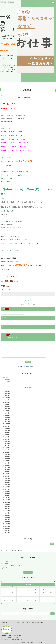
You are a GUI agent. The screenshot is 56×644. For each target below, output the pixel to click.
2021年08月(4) (6, 495)
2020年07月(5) (6, 520)
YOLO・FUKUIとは (7, 622)
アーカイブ (28, 388)
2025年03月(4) (6, 416)
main (27, 366)
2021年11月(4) (6, 490)
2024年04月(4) (6, 436)
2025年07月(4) (6, 408)
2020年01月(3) (6, 531)
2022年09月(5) (6, 471)
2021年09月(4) (6, 494)
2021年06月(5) (6, 499)
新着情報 (26, 622)
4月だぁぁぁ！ (6, 563)
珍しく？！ (5, 569)
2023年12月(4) (6, 444)
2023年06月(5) (6, 455)
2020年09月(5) (6, 516)
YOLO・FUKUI (7, 2)
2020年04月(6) (6, 525)
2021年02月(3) (6, 506)
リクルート (18, 622)
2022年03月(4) (6, 482)
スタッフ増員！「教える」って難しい (11, 565)
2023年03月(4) (6, 460)
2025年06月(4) (6, 410)
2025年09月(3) (6, 405)
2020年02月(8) (6, 529)
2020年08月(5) (6, 518)
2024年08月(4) (6, 429)
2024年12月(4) (6, 421)
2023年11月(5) (6, 445)
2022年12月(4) (6, 466)
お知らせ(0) (6, 378)
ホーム (3, 550)
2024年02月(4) (6, 440)
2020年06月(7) (6, 521)
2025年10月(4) (6, 403)
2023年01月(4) (6, 464)
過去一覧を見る (28, 572)
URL (3, 327)
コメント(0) (16, 294)
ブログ (32, 622)
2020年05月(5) (6, 523)
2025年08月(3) (6, 406)
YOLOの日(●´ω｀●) (7, 561)
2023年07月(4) (6, 453)
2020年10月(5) (6, 514)
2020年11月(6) (6, 512)
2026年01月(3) (6, 397)
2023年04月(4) (6, 458)
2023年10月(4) (6, 447)
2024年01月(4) (6, 442)
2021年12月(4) (6, 488)
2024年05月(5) (6, 434)
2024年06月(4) (6, 432)
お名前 (5, 309)
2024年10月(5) (6, 425)
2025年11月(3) (6, 401)
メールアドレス (6, 318)
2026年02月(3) (6, 395)
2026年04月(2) (6, 392)
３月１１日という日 (7, 567)
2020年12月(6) (6, 510)
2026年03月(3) (6, 394)
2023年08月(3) (6, 451)
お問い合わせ (40, 622)
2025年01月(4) (6, 419)
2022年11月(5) (6, 468)
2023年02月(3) (6, 462)
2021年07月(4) (6, 497)
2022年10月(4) (6, 470)
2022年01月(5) (6, 486)
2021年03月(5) (6, 505)
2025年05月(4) (6, 412)
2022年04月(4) (6, 481)
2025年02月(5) (6, 418)
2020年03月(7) (6, 527)
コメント (10, 336)
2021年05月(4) (6, 501)
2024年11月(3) (6, 423)
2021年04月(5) (6, 503)
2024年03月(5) (6, 438)
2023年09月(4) (6, 449)
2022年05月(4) (6, 479)
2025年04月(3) (6, 414)
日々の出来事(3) (7, 381)
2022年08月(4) (6, 473)
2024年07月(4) (6, 431)
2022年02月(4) (6, 484)
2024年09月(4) (6, 427)
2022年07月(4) (6, 475)
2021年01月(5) (6, 508)
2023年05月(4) (6, 456)
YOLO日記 (8, 550)
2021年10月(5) (6, 492)
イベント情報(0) (7, 379)
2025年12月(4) (6, 399)
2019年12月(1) (6, 532)
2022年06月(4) (6, 477)
